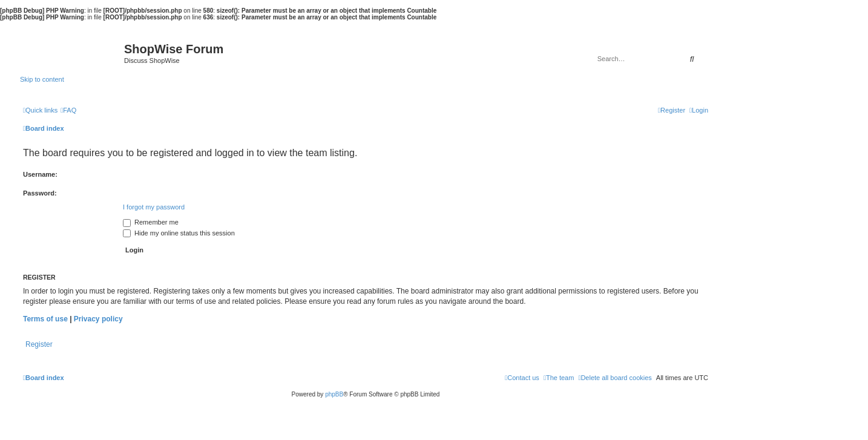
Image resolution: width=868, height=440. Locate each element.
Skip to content (42, 79)
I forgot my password (154, 207)
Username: (40, 174)
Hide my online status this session (179, 233)
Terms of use (45, 319)
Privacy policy (98, 319)
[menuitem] (68, 110)
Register (39, 344)
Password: (40, 193)
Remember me (151, 222)
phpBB (334, 394)
